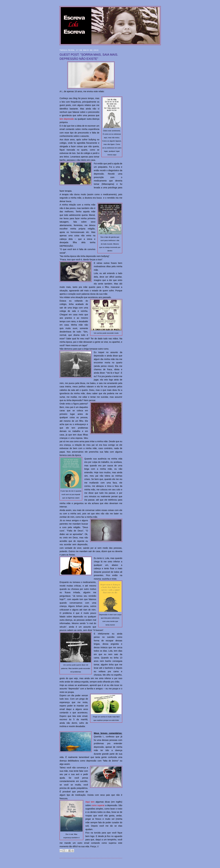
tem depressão (67, 119)
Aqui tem (90, 802)
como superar (98, 805)
